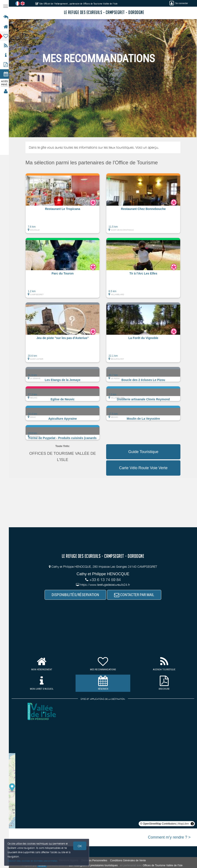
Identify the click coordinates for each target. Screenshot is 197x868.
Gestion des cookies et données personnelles (33, 861)
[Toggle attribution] (192, 824)
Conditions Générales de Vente (129, 860)
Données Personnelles (95, 860)
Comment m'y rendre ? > (169, 837)
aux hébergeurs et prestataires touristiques (94, 865)
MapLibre (183, 824)
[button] (64, 205)
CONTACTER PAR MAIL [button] (135, 595)
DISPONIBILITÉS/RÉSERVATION (77, 595)
